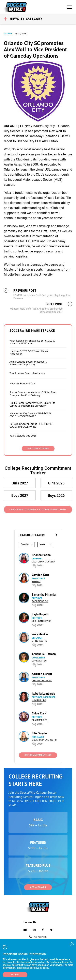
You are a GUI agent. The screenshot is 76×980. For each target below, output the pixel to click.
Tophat (36, 582)
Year (42, 544)
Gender (25, 544)
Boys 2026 (56, 495)
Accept (15, 975)
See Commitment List (38, 755)
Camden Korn (40, 575)
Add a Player (38, 887)
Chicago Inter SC (42, 681)
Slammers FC (40, 720)
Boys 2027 (20, 495)
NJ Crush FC (39, 700)
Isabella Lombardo (43, 694)
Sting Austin (39, 641)
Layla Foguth (40, 614)
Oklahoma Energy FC (44, 740)
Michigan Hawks (42, 621)
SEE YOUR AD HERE (38, 449)
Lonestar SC (39, 661)
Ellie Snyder (40, 733)
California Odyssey (43, 562)
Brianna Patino (41, 555)
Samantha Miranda (44, 594)
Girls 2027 (20, 483)
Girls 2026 (56, 483)
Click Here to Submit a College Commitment (38, 510)
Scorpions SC (40, 601)
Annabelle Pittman (44, 654)
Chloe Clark (39, 713)
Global (8, 34)
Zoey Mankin (40, 634)
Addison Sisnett (42, 674)
